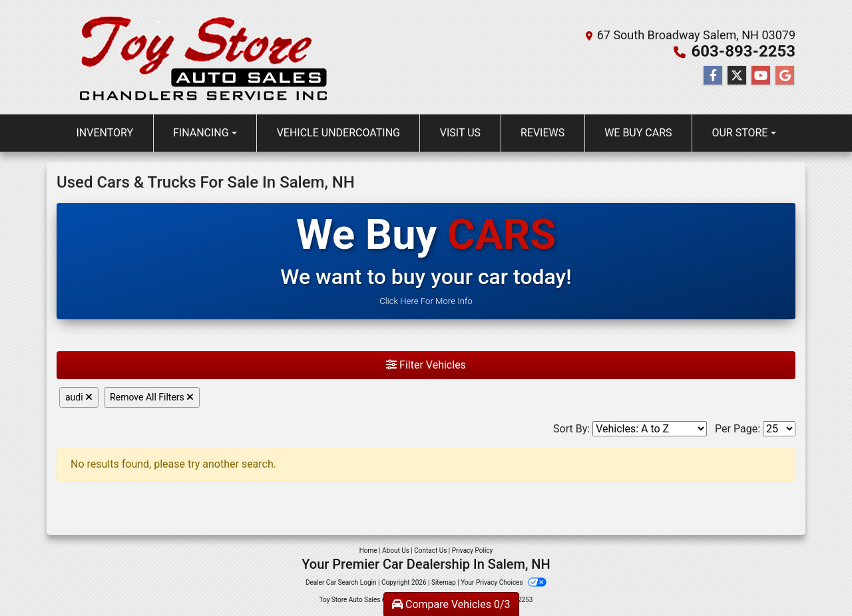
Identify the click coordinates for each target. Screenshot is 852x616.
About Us (396, 550)
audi (79, 397)
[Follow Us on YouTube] (761, 76)
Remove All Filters (152, 397)
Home (368, 550)
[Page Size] (779, 429)
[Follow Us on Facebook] (713, 76)
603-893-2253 (743, 51)
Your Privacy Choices (504, 582)
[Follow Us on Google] (785, 76)
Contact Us (430, 550)
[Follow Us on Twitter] (737, 76)
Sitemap (444, 582)
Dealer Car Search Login (341, 582)
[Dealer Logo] (201, 57)
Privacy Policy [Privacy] (473, 550)
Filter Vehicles (426, 365)
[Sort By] (650, 429)
